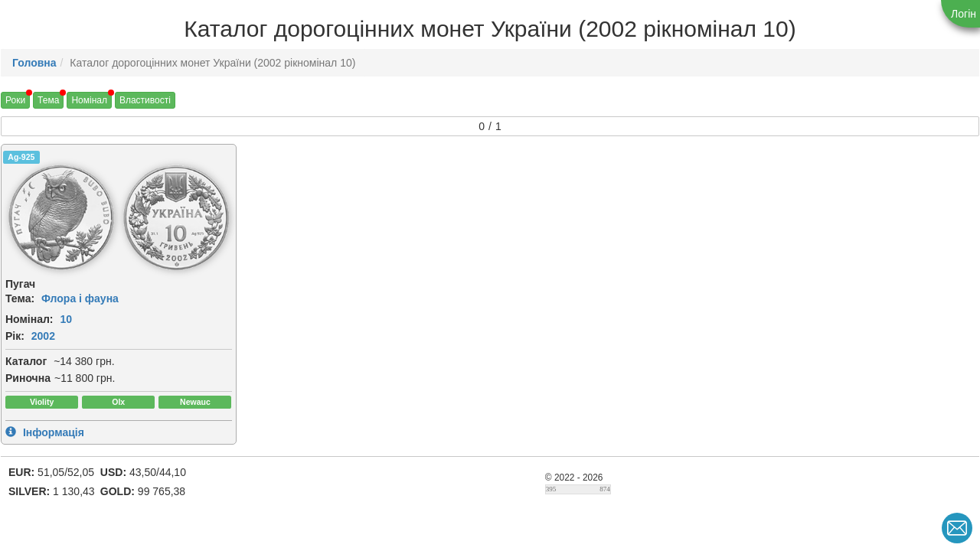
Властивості (145, 100)
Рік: (15, 336)
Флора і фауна (80, 298)
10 (66, 319)
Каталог (26, 361)
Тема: (20, 298)
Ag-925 (21, 157)
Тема (48, 100)
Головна (34, 63)
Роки (15, 100)
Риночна (28, 378)
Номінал (89, 100)
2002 (43, 336)
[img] (61, 217)
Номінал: (29, 319)
